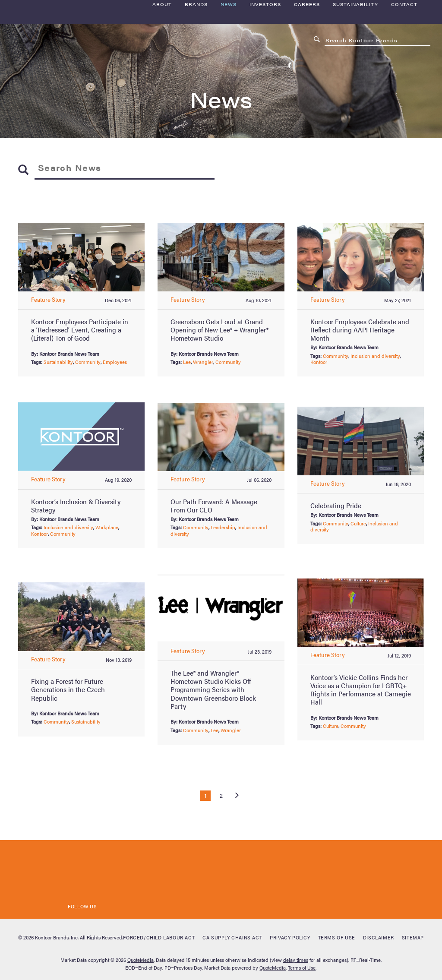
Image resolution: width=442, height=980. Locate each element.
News (229, 52)
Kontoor (319, 362)
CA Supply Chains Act (232, 937)
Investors (265, 52)
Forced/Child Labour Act (159, 937)
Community (88, 362)
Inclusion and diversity (375, 356)
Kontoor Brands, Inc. (57, 937)
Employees (115, 362)
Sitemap (413, 937)
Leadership (223, 527)
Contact (404, 52)
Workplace (107, 527)
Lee (187, 362)
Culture (358, 523)
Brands (196, 52)
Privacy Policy (290, 937)
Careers (307, 52)
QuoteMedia (140, 960)
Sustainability (355, 52)
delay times (296, 960)
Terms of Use (337, 937)
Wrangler (203, 362)
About (162, 52)
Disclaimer (379, 937)
